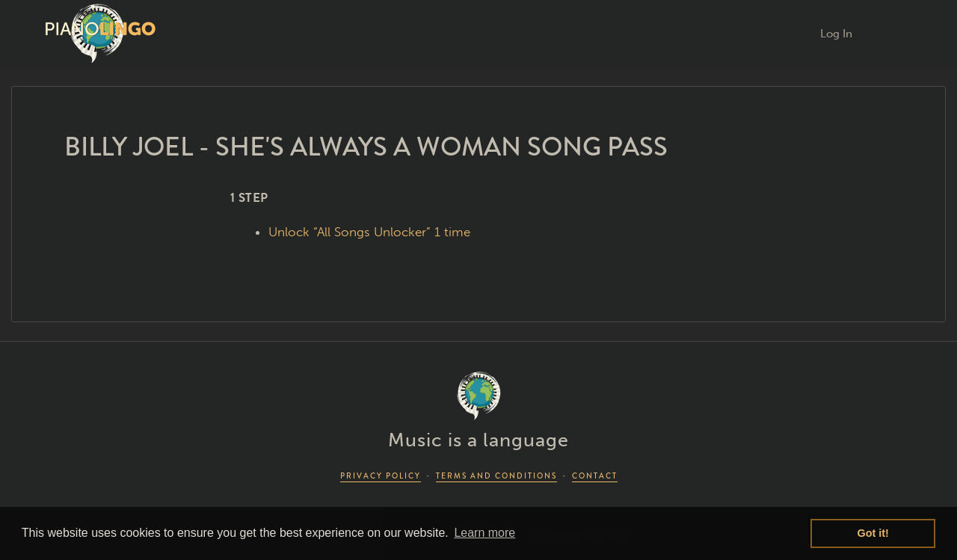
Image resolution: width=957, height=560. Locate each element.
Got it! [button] (873, 533)
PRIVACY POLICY (381, 476)
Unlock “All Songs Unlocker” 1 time (369, 232)
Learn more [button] (484, 533)
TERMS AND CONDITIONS (496, 476)
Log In (836, 34)
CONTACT (595, 476)
